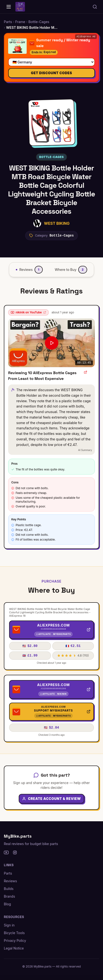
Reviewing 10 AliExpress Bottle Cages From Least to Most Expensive (42, 376)
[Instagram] (15, 852)
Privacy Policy (15, 940)
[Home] (9, 7)
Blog (7, 904)
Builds (9, 889)
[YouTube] (6, 852)
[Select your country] (51, 62)
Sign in (9, 925)
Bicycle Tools (14, 933)
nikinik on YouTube (28, 312)
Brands (9, 896)
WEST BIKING (57, 223)
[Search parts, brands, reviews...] (95, 7)
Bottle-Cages (51, 157)
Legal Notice (14, 948)
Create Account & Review (51, 799)
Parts (8, 873)
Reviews (10, 881)
